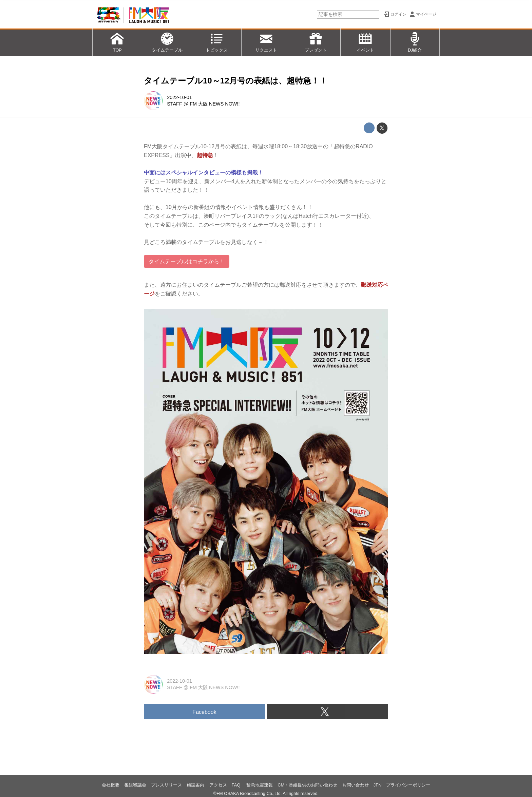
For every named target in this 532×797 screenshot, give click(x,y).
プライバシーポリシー (408, 785)
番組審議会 (135, 785)
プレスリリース (166, 785)
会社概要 (111, 785)
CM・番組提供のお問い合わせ (307, 785)
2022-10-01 (179, 97)
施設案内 (195, 785)
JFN (377, 785)
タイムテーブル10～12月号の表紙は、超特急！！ (236, 81)
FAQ (237, 785)
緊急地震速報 (260, 785)
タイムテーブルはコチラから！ (187, 261)
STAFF (175, 104)
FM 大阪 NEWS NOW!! (215, 104)
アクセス (218, 785)
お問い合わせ (356, 785)
